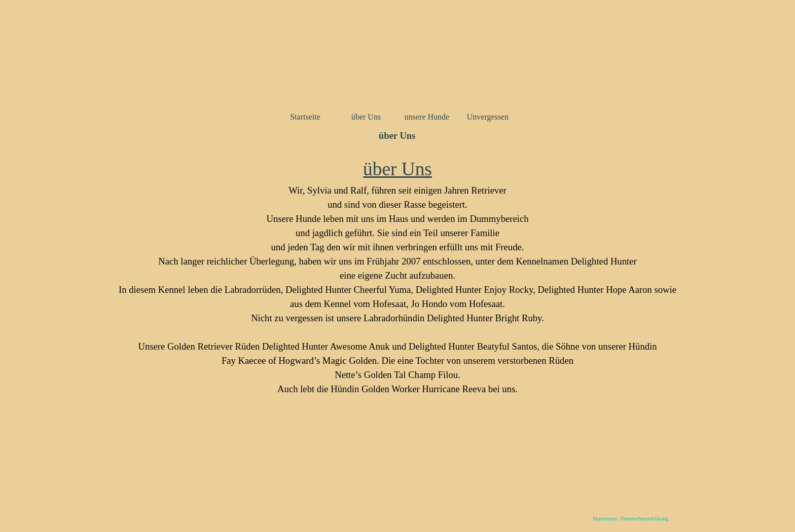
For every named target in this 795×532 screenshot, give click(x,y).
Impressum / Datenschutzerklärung (630, 519)
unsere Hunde (427, 117)
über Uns (366, 117)
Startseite (305, 117)
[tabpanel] (397, 288)
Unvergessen (488, 117)
